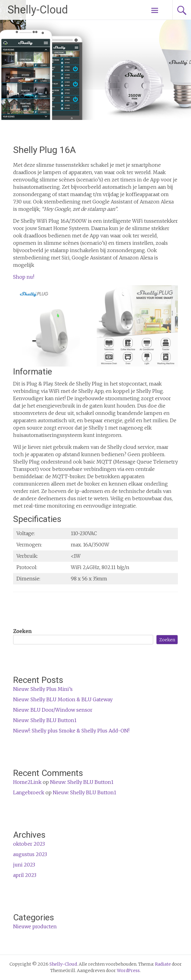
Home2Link (27, 782)
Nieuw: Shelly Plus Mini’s (43, 689)
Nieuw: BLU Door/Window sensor (53, 710)
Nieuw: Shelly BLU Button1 (45, 720)
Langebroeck (29, 792)
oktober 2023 (29, 844)
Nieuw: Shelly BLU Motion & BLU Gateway (63, 699)
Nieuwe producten (35, 926)
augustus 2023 (30, 854)
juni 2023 (24, 865)
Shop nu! (24, 277)
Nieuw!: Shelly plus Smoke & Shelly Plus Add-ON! (71, 731)
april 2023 (25, 875)
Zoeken (22, 631)
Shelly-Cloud (38, 10)
